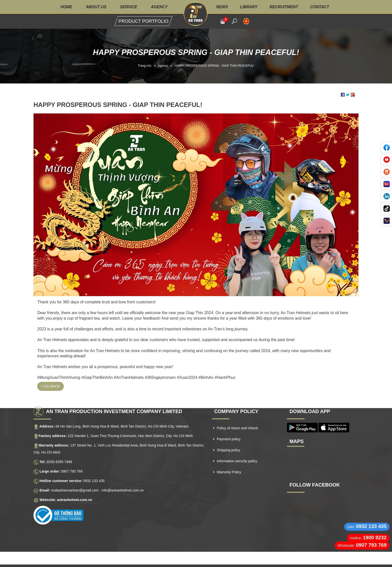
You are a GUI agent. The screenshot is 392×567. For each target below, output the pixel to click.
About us (95, 7)
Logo (196, 14)
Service (128, 7)
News (222, 7)
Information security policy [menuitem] (237, 454)
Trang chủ (144, 66)
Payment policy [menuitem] (229, 432)
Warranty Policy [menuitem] (229, 465)
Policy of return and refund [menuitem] (237, 421)
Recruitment (285, 7)
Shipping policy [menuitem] (228, 443)
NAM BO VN (190, 562)
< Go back (50, 379)
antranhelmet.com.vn (75, 492)
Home (65, 7)
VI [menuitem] (246, 21)
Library (249, 7)
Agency (159, 7)
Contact (321, 7)
